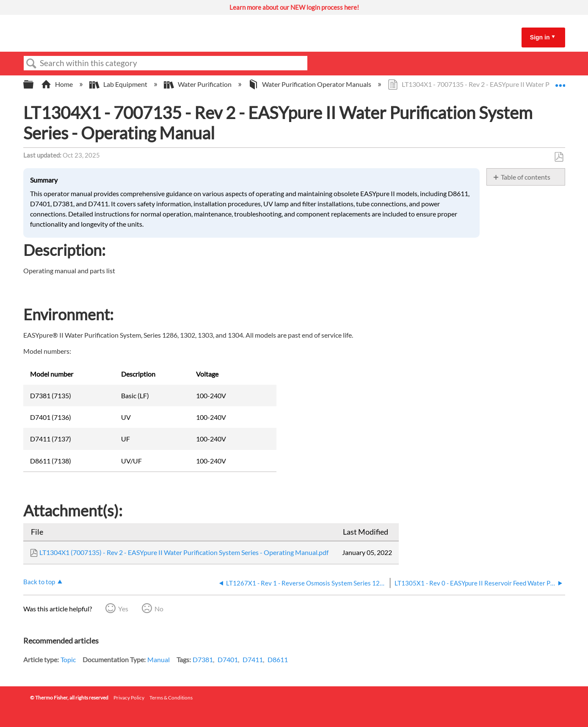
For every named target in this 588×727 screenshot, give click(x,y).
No (159, 609)
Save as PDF (559, 157)
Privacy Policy (129, 698)
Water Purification (198, 84)
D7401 (228, 659)
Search (32, 64)
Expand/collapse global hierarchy (34, 85)
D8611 (278, 659)
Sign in (540, 37)
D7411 (253, 659)
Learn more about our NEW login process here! (294, 7)
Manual (159, 659)
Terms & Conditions (171, 698)
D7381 (203, 659)
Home (58, 84)
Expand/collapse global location (560, 82)
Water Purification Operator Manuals (310, 84)
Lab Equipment (119, 84)
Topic (68, 659)
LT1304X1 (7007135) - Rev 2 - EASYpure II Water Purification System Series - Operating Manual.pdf (184, 552)
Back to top (39, 582)
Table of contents (526, 177)
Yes (123, 609)
